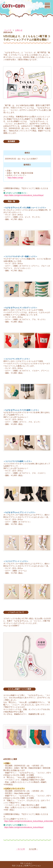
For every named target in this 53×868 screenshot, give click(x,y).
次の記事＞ (33, 849)
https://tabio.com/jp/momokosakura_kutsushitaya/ (24, 195)
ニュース (8, 30)
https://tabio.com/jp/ (15, 178)
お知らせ (19, 30)
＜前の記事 (20, 849)
